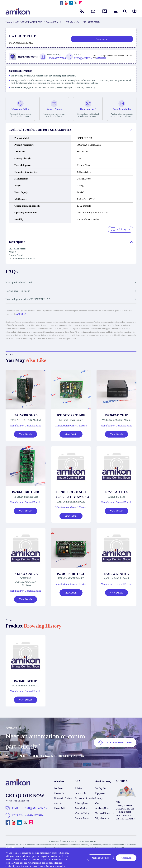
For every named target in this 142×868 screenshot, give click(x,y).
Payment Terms (82, 818)
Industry (99, 798)
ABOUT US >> (23, 314)
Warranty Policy (82, 813)
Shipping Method (83, 803)
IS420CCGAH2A (25, 573)
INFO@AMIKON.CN (35, 808)
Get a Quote (102, 39)
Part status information (85, 798)
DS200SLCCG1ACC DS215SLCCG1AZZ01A (71, 494)
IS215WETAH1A (116, 573)
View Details (25, 434)
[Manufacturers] (134, 11)
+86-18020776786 (34, 815)
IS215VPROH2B (25, 415)
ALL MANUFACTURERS (29, 22)
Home (9, 22)
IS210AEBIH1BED (25, 492)
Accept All (126, 858)
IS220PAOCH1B (116, 415)
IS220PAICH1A (116, 492)
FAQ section (101, 58)
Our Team (59, 788)
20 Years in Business (63, 798)
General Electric (54, 22)
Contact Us (59, 793)
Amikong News (102, 808)
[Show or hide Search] (125, 11)
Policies (78, 788)
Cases (98, 803)
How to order (81, 793)
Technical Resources (104, 813)
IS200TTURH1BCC (71, 573)
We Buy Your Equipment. (101, 790)
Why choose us (102, 818)
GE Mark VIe (72, 22)
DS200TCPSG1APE (71, 415)
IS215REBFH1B (25, 680)
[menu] (116, 11)
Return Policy (81, 808)
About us (58, 803)
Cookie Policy (60, 808)
